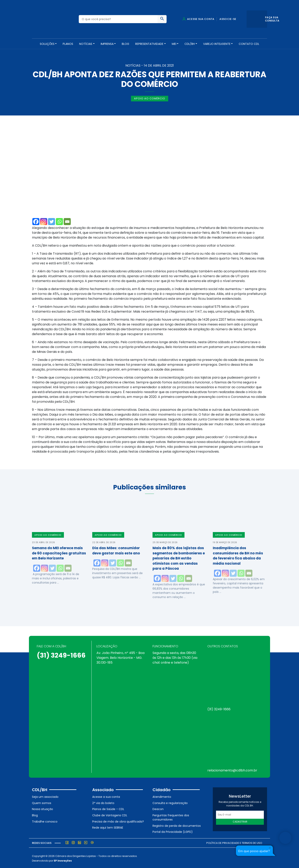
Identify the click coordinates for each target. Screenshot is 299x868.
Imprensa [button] (107, 44)
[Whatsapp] (59, 221)
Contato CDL (249, 44)
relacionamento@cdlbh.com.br (232, 770)
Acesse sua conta (198, 19)
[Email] (67, 221)
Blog (125, 44)
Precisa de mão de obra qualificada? (118, 821)
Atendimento (162, 796)
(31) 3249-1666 (61, 654)
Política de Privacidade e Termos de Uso (234, 842)
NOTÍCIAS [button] (86, 44)
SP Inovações (63, 860)
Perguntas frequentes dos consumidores (171, 817)
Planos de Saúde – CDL (108, 808)
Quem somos (42, 802)
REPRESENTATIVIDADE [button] (149, 44)
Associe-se (228, 19)
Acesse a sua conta (106, 796)
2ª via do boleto (103, 802)
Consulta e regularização (170, 802)
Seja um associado (45, 796)
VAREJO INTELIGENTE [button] (217, 44)
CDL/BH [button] (190, 44)
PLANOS (68, 44)
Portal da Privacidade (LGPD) (173, 831)
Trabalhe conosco (45, 821)
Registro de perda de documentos (177, 825)
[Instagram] (44, 221)
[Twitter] (52, 221)
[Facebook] (36, 221)
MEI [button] (174, 44)
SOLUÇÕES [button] (47, 44)
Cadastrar (240, 821)
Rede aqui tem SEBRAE (108, 827)
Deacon (158, 808)
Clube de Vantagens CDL (110, 814)
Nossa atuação (42, 808)
